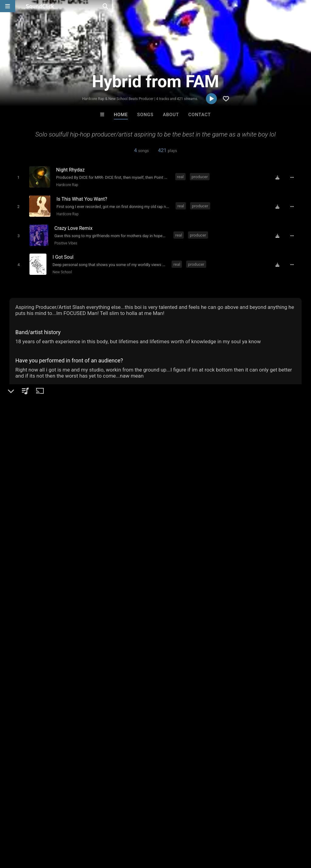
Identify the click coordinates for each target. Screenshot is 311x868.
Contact (200, 115)
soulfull (114, 587)
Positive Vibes (65, 240)
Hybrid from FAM (32, 461)
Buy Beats (137, 732)
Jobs (83, 832)
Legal (164, 832)
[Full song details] (294, 177)
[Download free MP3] (280, 177)
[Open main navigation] (8, 6)
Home (121, 115)
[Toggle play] (17, 177)
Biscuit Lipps (80, 699)
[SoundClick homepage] (40, 6)
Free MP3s (99, 732)
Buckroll (131, 699)
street (73, 587)
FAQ (26, 832)
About (171, 115)
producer (200, 177)
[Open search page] (305, 6)
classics (93, 587)
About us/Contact (54, 832)
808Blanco (181, 699)
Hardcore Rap (66, 185)
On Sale (174, 732)
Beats (26, 482)
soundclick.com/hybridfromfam (51, 496)
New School (61, 268)
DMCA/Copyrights (113, 832)
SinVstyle (231, 699)
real (180, 177)
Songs (145, 115)
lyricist (55, 587)
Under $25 (212, 732)
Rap (40, 482)
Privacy (145, 832)
